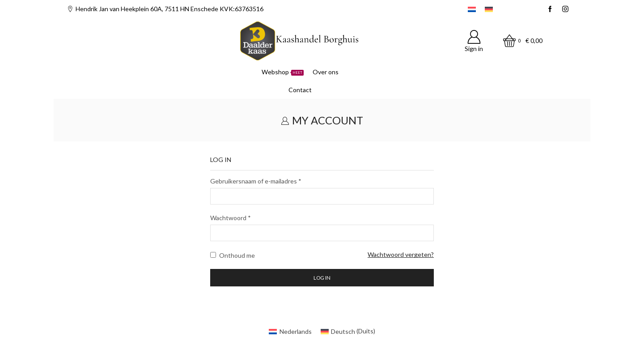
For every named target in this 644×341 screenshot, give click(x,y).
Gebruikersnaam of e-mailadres (256, 181)
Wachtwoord (231, 217)
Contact (300, 90)
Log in (322, 278)
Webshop (283, 72)
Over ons (326, 72)
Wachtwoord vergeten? (401, 254)
